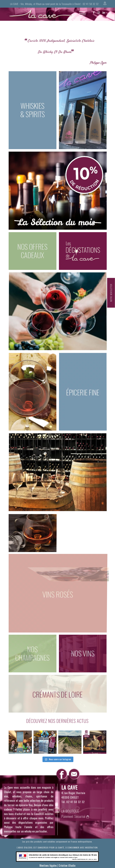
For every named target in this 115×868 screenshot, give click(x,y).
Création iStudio (67, 866)
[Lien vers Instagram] (99, 12)
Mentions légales (48, 866)
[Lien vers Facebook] (94, 12)
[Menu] (81, 16)
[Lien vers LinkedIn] (104, 12)
